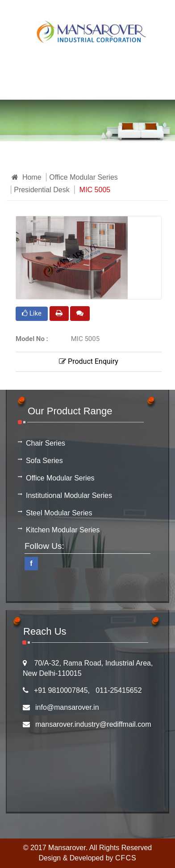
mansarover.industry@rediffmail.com (93, 724)
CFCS (126, 858)
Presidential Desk (42, 190)
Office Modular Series (83, 177)
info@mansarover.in (67, 707)
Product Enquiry (89, 361)
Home (27, 177)
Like (32, 313)
